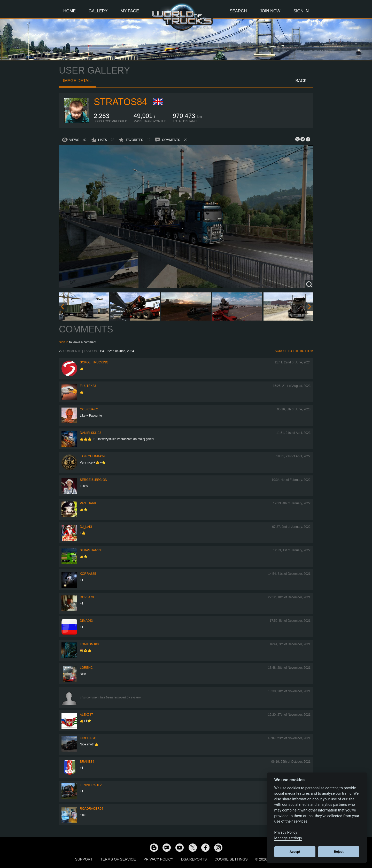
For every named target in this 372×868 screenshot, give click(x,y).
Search (238, 11)
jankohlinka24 (92, 456)
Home (69, 11)
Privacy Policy (158, 859)
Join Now (270, 11)
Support (84, 859)
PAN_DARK (88, 503)
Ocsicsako (89, 409)
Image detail (77, 81)
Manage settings (288, 838)
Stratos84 (121, 102)
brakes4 (87, 762)
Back (301, 81)
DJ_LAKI (86, 527)
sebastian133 (91, 550)
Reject (339, 852)
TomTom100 (89, 644)
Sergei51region (94, 480)
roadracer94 (91, 809)
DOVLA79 (87, 597)
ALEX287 (86, 715)
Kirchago (88, 738)
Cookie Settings (231, 859)
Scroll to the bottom (294, 351)
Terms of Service (118, 859)
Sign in (64, 342)
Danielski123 (91, 433)
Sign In (301, 11)
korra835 (88, 574)
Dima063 (86, 621)
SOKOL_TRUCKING (94, 362)
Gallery (98, 11)
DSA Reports (194, 859)
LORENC (86, 668)
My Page (130, 11)
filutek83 (88, 386)
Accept (295, 852)
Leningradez (91, 785)
